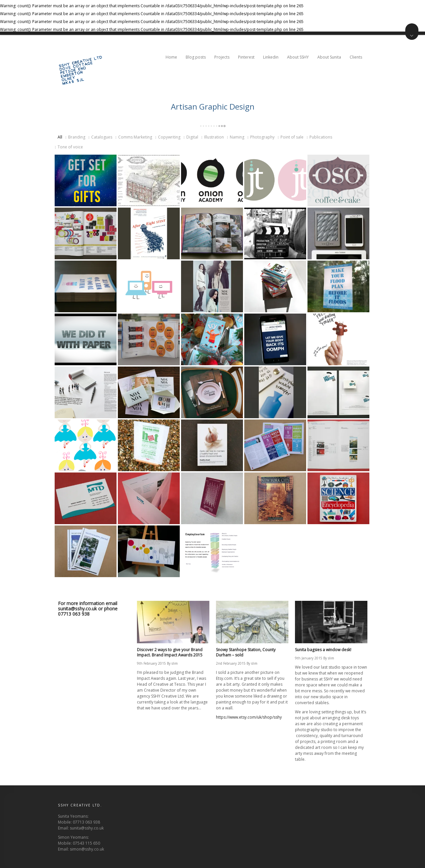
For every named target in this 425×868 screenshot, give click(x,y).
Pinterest (246, 57)
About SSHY (298, 57)
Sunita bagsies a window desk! (323, 650)
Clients (356, 57)
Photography (262, 137)
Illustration (214, 137)
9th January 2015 (309, 658)
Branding (77, 137)
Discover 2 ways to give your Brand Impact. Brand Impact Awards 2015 (170, 652)
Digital (192, 137)
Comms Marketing (135, 137)
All (60, 137)
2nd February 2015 (231, 663)
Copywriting (169, 137)
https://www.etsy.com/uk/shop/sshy (249, 717)
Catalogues (102, 137)
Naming (237, 137)
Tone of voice (70, 147)
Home (171, 57)
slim (175, 663)
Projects (222, 57)
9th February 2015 (151, 663)
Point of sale (292, 137)
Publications (321, 137)
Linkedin (271, 57)
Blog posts (196, 57)
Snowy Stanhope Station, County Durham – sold (246, 652)
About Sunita (329, 57)
